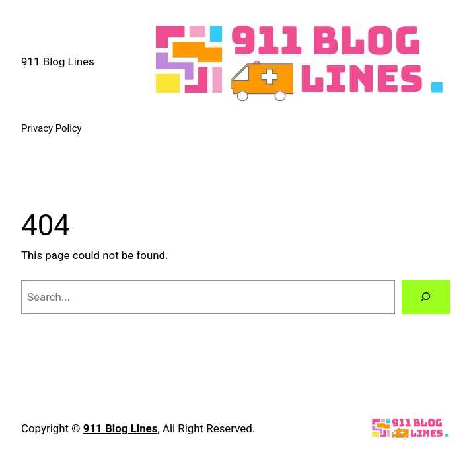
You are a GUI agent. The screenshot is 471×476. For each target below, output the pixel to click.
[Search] (426, 297)
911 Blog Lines (58, 61)
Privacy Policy (52, 128)
